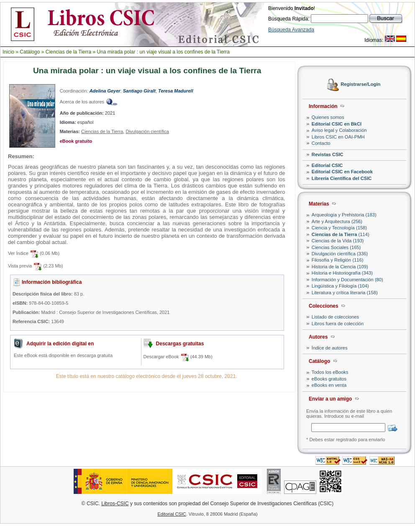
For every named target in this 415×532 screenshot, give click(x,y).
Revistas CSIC (328, 154)
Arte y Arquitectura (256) (337, 221)
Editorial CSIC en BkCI (337, 124)
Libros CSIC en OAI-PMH (338, 137)
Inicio (8, 52)
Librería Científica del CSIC (342, 178)
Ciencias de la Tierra (68, 52)
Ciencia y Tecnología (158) (339, 228)
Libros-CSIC (115, 504)
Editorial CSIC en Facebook (342, 172)
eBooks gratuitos (329, 379)
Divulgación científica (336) (340, 254)
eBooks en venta (329, 385)
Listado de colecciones (335, 317)
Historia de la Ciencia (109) (340, 267)
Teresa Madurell (175, 91)
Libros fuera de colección (338, 324)
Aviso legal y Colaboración (339, 130)
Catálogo (30, 52)
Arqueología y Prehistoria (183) (344, 215)
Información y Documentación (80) (347, 280)
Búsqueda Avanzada (291, 30)
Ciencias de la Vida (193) (338, 241)
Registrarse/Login (360, 85)
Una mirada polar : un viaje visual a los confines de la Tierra (163, 52)
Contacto (321, 143)
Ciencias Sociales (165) (336, 247)
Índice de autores (330, 348)
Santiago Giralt (139, 91)
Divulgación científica (147, 131)
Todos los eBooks (330, 372)
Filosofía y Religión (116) (338, 260)
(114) (341, 234)
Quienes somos (328, 117)
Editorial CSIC (327, 165)
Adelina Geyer (105, 91)
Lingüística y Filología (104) (340, 286)
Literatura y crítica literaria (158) (345, 293)
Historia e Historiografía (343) (342, 273)
